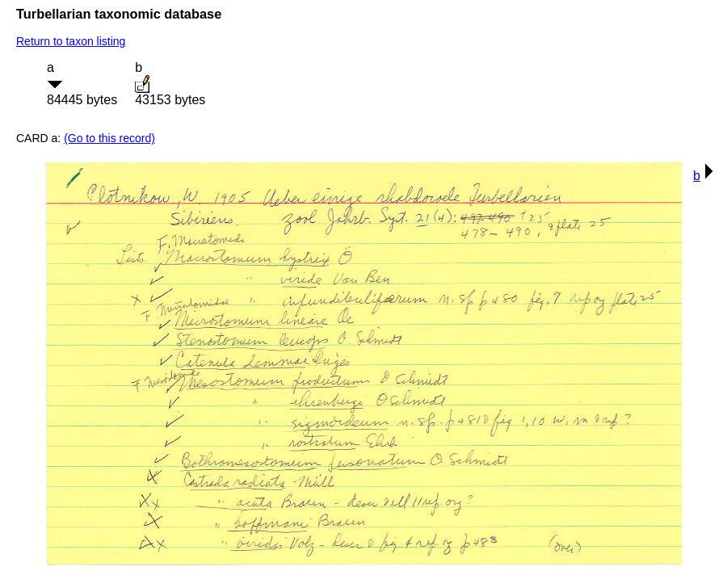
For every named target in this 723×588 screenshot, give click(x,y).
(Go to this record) (109, 138)
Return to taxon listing (71, 41)
